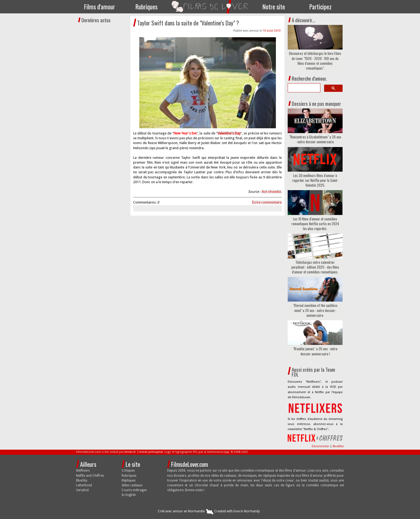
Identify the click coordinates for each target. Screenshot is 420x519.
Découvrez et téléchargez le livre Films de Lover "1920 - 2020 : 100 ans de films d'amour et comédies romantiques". (315, 61)
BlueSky (82, 480)
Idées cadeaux (132, 485)
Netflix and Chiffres (90, 476)
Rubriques (147, 7)
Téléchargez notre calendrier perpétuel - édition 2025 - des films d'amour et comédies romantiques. (315, 267)
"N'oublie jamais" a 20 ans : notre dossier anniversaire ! (315, 351)
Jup (227, 452)
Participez (320, 7)
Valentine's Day (229, 133)
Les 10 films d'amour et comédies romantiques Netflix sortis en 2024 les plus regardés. (315, 224)
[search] (303, 88)
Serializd (82, 490)
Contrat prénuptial (150, 452)
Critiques (128, 471)
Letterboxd (84, 485)
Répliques (129, 480)
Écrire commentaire (267, 202)
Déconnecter (321, 446)
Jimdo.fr (130, 452)
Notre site (274, 7)
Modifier (338, 446)
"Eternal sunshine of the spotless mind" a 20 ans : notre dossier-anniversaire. (315, 310)
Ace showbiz (271, 192)
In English (129, 495)
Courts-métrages (134, 490)
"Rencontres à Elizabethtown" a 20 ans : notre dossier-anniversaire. (315, 139)
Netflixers (83, 471)
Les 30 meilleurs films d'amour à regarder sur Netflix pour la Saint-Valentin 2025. (315, 180)
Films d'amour (100, 7)
